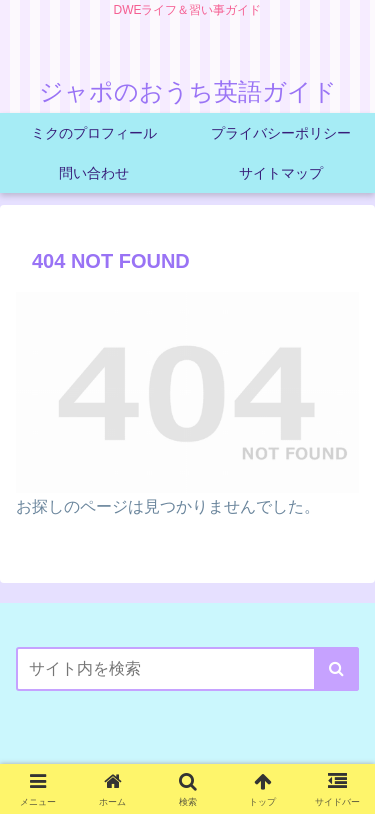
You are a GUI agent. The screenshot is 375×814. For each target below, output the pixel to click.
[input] (187, 669)
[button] (336, 669)
